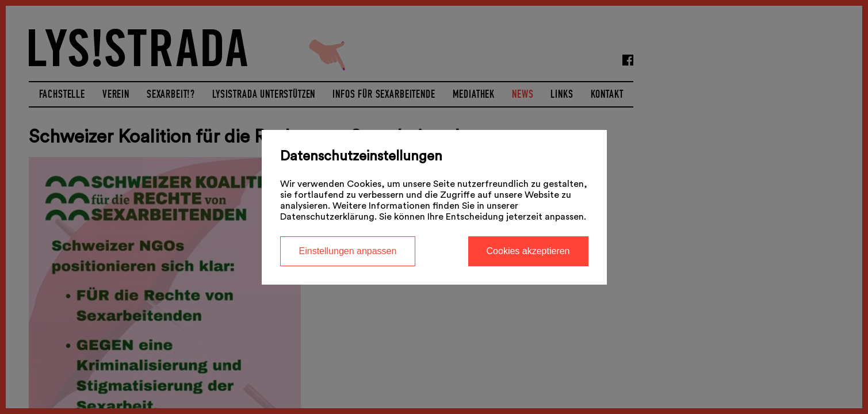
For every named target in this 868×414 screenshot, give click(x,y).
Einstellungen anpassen (348, 251)
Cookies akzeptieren (528, 251)
